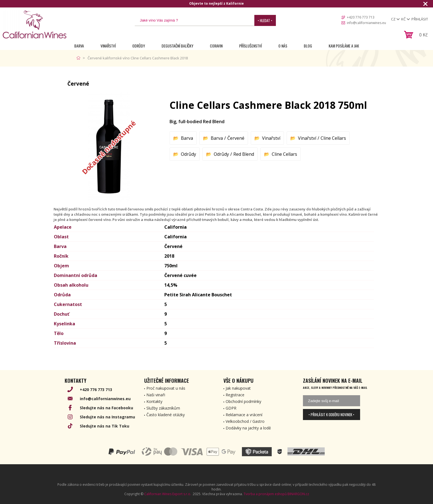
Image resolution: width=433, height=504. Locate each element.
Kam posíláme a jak (344, 46)
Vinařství (108, 46)
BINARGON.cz (298, 494)
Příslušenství (250, 46)
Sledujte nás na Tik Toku (105, 426)
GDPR (231, 408)
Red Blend (244, 154)
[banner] (35, 24)
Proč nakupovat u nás (166, 388)
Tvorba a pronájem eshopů (265, 494)
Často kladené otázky (166, 415)
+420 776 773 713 (361, 17)
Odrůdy (139, 46)
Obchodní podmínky (243, 401)
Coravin (216, 46)
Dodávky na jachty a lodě (248, 428)
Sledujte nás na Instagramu (107, 417)
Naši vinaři (156, 395)
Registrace (235, 395)
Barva (79, 46)
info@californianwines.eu (366, 23)
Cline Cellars (333, 138)
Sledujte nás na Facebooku (106, 408)
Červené (236, 138)
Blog (308, 46)
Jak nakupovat (238, 388)
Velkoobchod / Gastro (245, 421)
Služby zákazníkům (163, 408)
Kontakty (154, 401)
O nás (283, 46)
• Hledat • (265, 20)
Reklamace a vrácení (244, 415)
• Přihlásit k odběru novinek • (331, 415)
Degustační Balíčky (177, 46)
